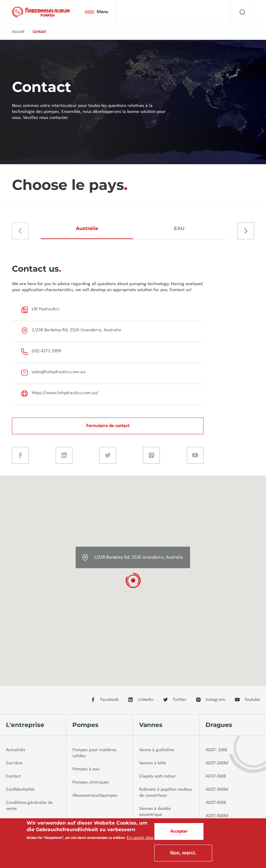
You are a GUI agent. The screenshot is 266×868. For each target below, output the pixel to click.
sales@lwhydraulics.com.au (53, 373)
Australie (87, 228)
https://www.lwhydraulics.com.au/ (60, 394)
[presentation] (20, 231)
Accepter (179, 831)
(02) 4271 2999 (41, 352)
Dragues (219, 725)
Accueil (18, 32)
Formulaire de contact (108, 426)
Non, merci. (183, 853)
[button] (133, 580)
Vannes (151, 725)
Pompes (85, 725)
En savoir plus (140, 838)
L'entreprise (25, 725)
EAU (179, 228)
